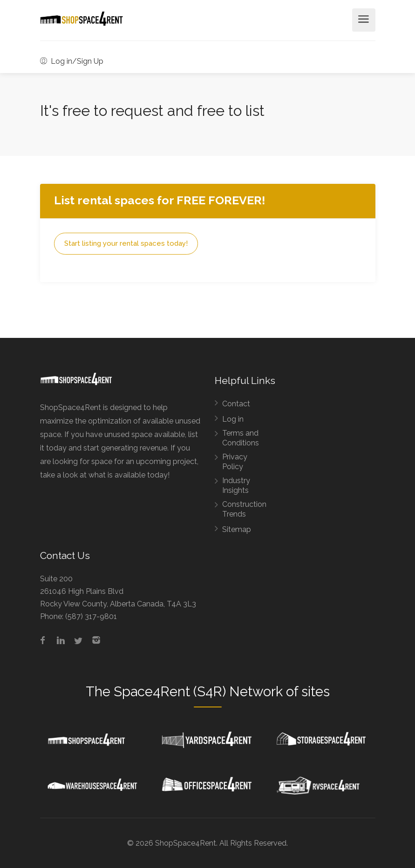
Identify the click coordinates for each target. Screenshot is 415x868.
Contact (236, 404)
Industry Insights (236, 485)
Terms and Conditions (241, 438)
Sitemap (237, 529)
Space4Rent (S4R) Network (198, 692)
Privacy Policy (235, 462)
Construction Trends (244, 509)
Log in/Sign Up (72, 61)
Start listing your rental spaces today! (126, 243)
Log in (233, 419)
